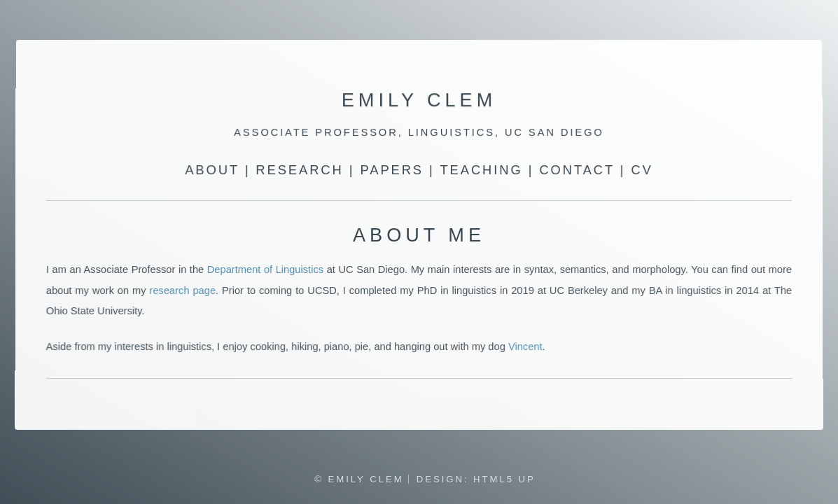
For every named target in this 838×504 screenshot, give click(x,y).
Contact (577, 170)
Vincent (525, 347)
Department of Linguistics (265, 269)
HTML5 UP (504, 479)
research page (182, 290)
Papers (392, 170)
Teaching (481, 170)
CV (642, 170)
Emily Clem (419, 100)
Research (300, 170)
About (212, 170)
